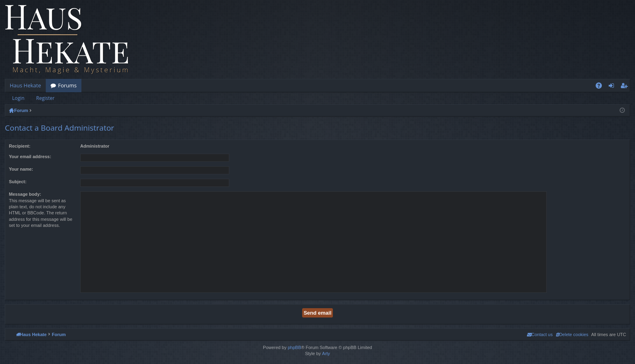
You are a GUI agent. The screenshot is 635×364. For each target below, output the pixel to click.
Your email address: (30, 157)
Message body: (25, 194)
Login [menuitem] (613, 87)
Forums (67, 85)
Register (45, 98)
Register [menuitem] (626, 87)
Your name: (21, 169)
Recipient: (20, 146)
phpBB (294, 347)
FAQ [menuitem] (601, 87)
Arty (326, 353)
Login (18, 98)
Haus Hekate (25, 85)
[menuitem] (572, 334)
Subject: (18, 182)
